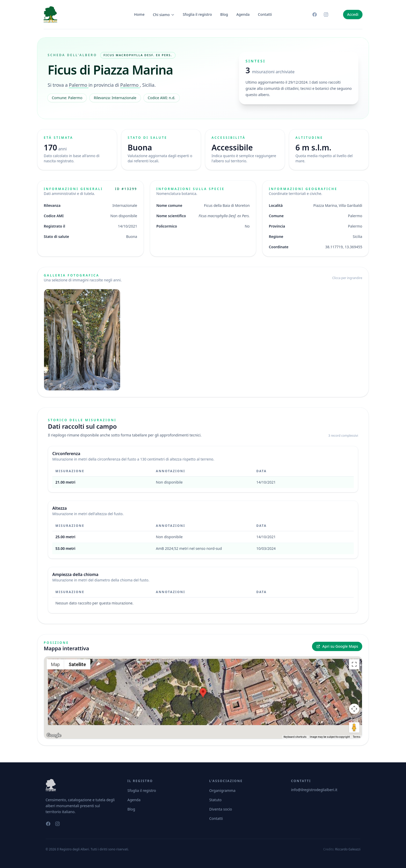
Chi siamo (164, 15)
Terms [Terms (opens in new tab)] (357, 737)
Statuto (215, 800)
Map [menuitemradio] (55, 664)
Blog (224, 14)
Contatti (265, 14)
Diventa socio (221, 809)
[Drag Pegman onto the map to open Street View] (354, 727)
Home (139, 14)
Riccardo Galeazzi (348, 849)
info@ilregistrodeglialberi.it (314, 790)
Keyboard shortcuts (295, 737)
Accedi (353, 14)
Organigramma (222, 790)
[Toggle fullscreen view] (354, 664)
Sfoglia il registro (197, 14)
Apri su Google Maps (337, 646)
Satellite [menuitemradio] (77, 664)
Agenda (243, 14)
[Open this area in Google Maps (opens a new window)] (54, 735)
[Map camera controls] (354, 709)
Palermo (79, 85)
